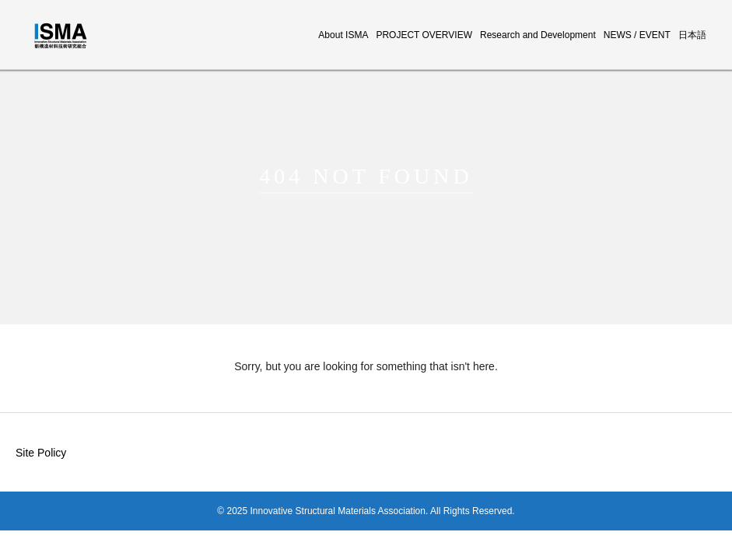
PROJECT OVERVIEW (424, 35)
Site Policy (41, 453)
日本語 (692, 35)
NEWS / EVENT (637, 35)
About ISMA (343, 35)
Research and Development (538, 35)
